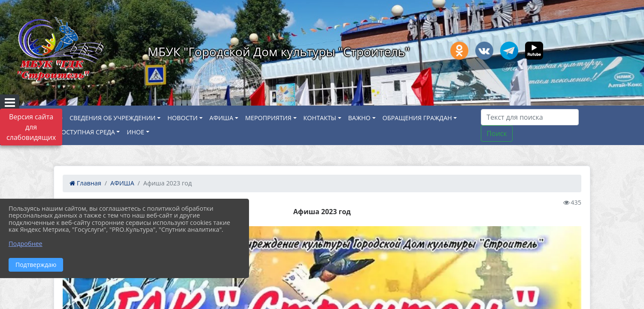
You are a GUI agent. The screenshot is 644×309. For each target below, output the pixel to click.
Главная (85, 183)
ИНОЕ (135, 132)
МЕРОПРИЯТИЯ (268, 118)
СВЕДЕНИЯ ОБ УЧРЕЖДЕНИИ (112, 118)
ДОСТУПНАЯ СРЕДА (86, 132)
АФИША (221, 118)
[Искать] (530, 117)
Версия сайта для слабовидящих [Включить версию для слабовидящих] (31, 127)
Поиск (497, 133)
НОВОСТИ (182, 118)
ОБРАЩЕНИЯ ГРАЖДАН (417, 118)
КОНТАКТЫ (320, 118)
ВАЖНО (359, 118)
